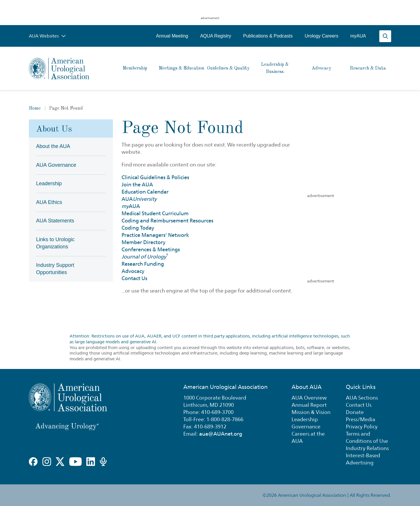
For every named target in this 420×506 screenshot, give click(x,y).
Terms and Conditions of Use (367, 437)
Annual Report (309, 405)
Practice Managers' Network (155, 235)
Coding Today (138, 228)
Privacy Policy (362, 427)
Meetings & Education (182, 68)
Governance (306, 427)
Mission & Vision (311, 412)
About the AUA (53, 146)
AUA (139, 199)
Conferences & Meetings (151, 249)
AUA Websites (47, 36)
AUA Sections (362, 398)
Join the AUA (137, 184)
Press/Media (361, 419)
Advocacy (321, 68)
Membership (135, 68)
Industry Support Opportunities (55, 269)
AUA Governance (56, 165)
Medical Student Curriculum (155, 213)
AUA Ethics (49, 202)
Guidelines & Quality (228, 68)
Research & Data (368, 68)
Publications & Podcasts (268, 36)
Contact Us (134, 278)
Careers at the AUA (308, 437)
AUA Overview (309, 398)
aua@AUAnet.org (221, 434)
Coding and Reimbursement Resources (167, 221)
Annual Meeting (172, 36)
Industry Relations (367, 448)
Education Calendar (145, 192)
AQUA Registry (216, 36)
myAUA (358, 36)
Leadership (49, 183)
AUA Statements (55, 221)
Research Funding (143, 264)
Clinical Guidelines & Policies (155, 177)
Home (35, 108)
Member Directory (143, 242)
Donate (355, 412)
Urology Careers (321, 36)
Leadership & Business (275, 68)
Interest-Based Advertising (363, 459)
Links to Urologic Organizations (55, 243)
